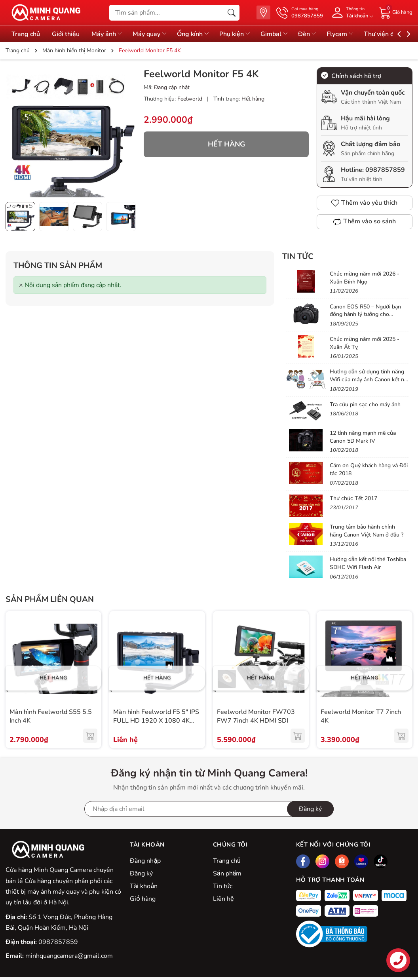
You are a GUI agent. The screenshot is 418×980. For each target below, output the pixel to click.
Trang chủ (26, 34)
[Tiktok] (381, 861)
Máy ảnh (108, 34)
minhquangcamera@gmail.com (69, 956)
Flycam (344, 34)
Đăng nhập (145, 861)
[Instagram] (322, 861)
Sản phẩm (227, 873)
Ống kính (195, 34)
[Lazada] (361, 861)
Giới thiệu (66, 34)
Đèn (311, 34)
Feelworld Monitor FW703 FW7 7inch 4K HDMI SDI (256, 716)
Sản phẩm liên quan (50, 599)
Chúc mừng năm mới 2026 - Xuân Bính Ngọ (365, 278)
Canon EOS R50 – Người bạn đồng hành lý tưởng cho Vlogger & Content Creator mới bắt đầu (368, 318)
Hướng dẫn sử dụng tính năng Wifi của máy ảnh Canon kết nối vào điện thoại (369, 379)
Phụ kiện (237, 34)
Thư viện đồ (389, 34)
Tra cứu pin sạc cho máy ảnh (365, 404)
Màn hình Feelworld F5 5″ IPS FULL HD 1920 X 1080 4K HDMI (156, 721)
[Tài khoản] (351, 12)
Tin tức (223, 886)
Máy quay (152, 34)
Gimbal (277, 34)
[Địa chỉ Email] (209, 809)
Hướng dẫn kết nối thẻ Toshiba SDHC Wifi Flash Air (368, 563)
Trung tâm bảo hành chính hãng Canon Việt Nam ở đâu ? (367, 531)
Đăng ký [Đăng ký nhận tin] (310, 809)
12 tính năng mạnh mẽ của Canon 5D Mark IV (363, 437)
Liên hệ (223, 899)
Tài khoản (144, 886)
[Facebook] (303, 861)
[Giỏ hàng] (396, 12)
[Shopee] (342, 861)
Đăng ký (141, 873)
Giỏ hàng (142, 899)
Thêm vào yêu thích (364, 203)
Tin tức (298, 256)
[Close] (21, 285)
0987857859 (385, 170)
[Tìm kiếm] (232, 13)
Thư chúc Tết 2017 (353, 498)
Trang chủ (227, 861)
